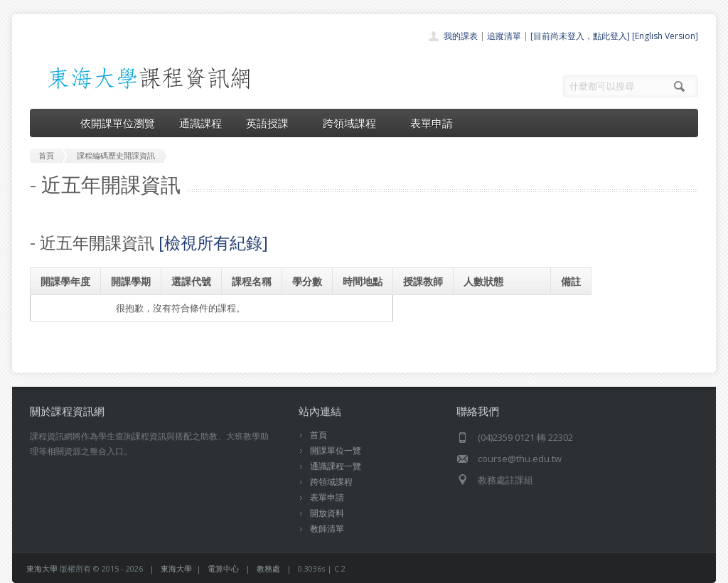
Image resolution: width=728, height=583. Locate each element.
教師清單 (327, 529)
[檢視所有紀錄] (213, 242)
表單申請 (432, 123)
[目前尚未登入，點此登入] (580, 36)
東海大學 (42, 568)
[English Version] (665, 36)
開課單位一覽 (336, 450)
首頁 (318, 435)
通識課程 (200, 123)
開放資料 (327, 513)
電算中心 (223, 568)
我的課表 (461, 36)
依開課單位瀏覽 (118, 123)
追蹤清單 (504, 36)
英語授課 (272, 123)
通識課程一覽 (336, 466)
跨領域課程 (354, 123)
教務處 (268, 568)
